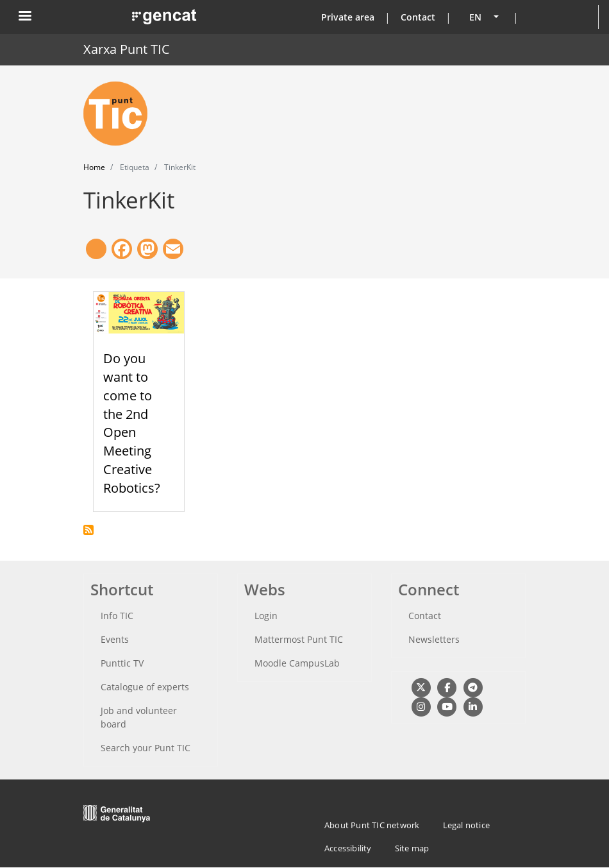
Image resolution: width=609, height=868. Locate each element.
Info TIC (117, 616)
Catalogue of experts (145, 687)
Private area (348, 17)
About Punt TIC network (372, 825)
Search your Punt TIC (146, 748)
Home (94, 167)
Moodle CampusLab (297, 663)
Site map (412, 848)
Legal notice (466, 825)
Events (115, 639)
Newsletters (434, 639)
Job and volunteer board (139, 717)
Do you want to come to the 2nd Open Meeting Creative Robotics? (132, 423)
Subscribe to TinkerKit (88, 530)
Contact (418, 17)
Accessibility (348, 848)
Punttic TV (122, 663)
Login (266, 616)
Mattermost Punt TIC (299, 639)
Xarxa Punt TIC (127, 49)
